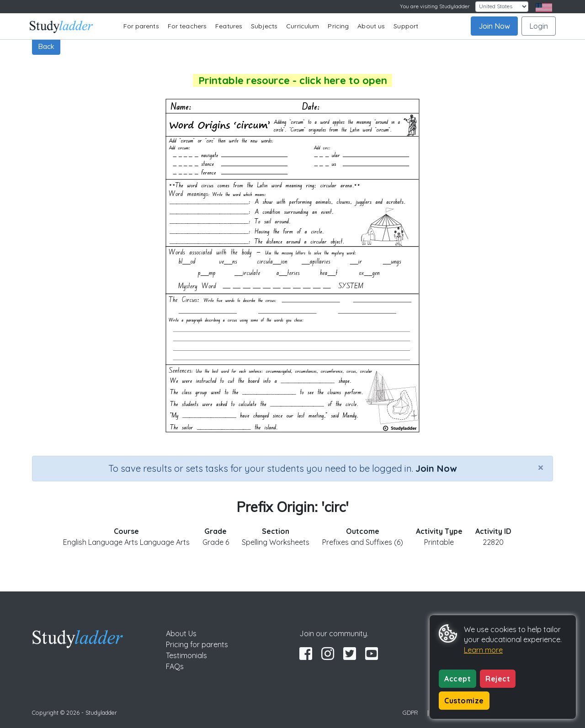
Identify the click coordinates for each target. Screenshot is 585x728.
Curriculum (303, 26)
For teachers (187, 26)
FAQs (175, 666)
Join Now (494, 26)
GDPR (410, 712)
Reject (498, 679)
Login (539, 26)
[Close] (541, 467)
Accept (457, 679)
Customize (464, 701)
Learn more (483, 650)
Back (46, 46)
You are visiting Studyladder (435, 6)
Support (406, 26)
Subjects (264, 26)
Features (229, 26)
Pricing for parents (197, 644)
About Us (181, 633)
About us (371, 26)
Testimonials (186, 655)
